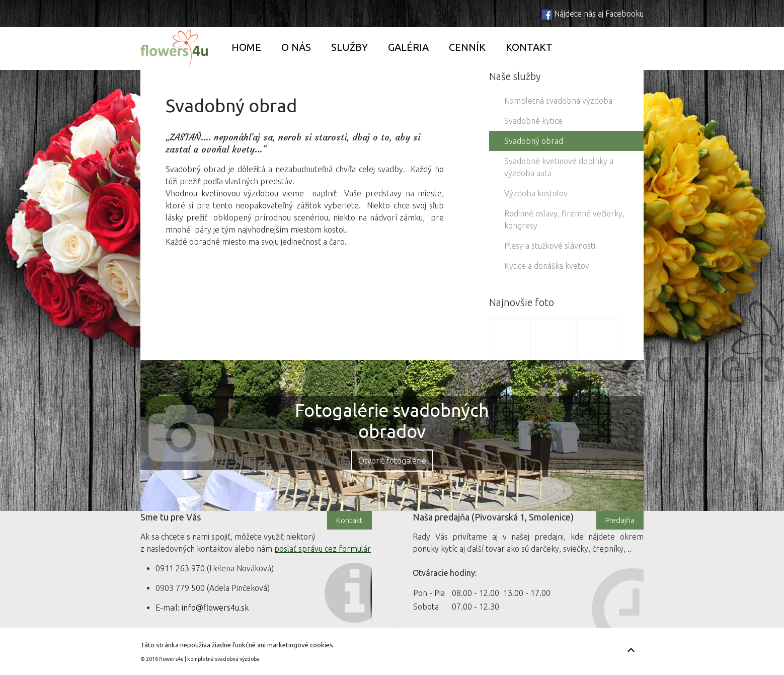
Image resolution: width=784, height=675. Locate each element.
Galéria (408, 47)
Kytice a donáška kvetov (547, 266)
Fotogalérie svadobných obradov (392, 421)
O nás (296, 47)
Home (246, 47)
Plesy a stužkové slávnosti (550, 246)
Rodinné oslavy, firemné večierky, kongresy (564, 219)
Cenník (467, 47)
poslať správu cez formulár (323, 549)
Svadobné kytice (533, 121)
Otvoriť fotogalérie (392, 461)
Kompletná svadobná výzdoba (558, 101)
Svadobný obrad (534, 141)
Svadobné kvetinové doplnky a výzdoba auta (559, 167)
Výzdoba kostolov (536, 193)
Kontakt (529, 47)
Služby (349, 47)
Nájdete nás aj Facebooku (599, 14)
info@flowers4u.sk (215, 608)
